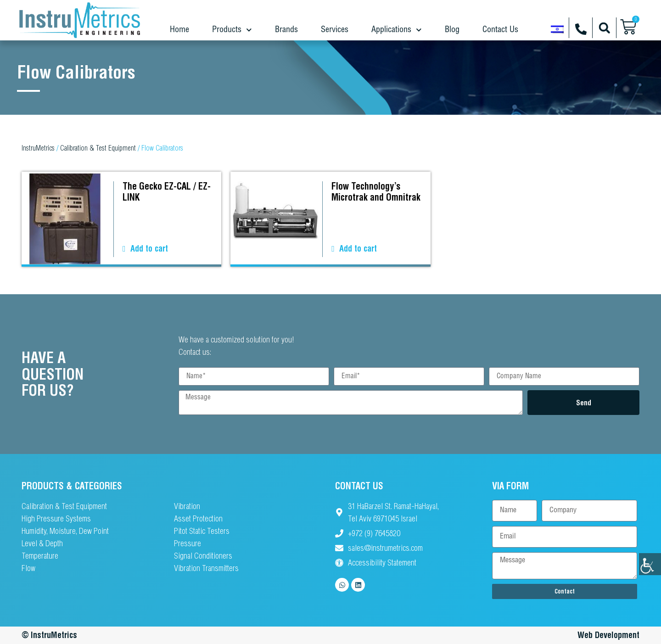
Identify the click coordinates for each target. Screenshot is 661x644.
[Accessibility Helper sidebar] (650, 564)
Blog (452, 30)
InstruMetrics (38, 148)
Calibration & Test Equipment (98, 148)
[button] (604, 28)
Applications (397, 30)
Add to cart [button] (149, 249)
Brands (286, 30)
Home (179, 30)
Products (232, 30)
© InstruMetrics (49, 635)
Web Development (608, 635)
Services (335, 30)
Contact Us (500, 30)
